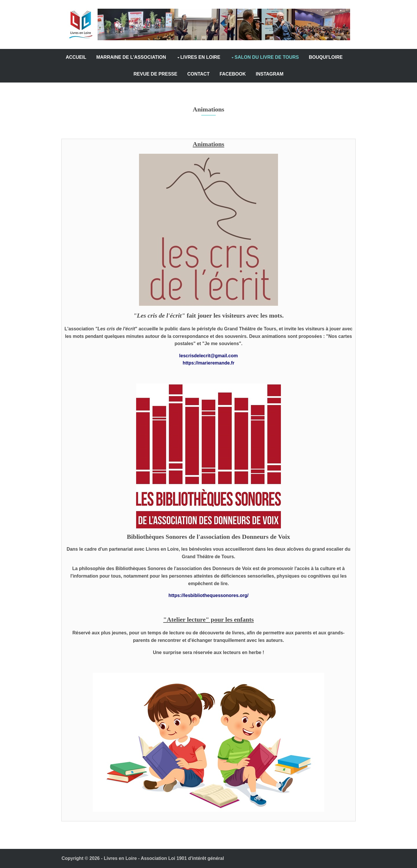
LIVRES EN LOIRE (222, 57)
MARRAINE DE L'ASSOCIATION (153, 57)
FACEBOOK (255, 74)
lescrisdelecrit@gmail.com (209, 356)
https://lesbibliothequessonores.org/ (209, 595)
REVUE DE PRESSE (177, 74)
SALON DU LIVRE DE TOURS (289, 57)
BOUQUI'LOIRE (128, 74)
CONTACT (220, 74)
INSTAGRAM (292, 74)
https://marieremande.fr (209, 363)
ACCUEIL (98, 57)
